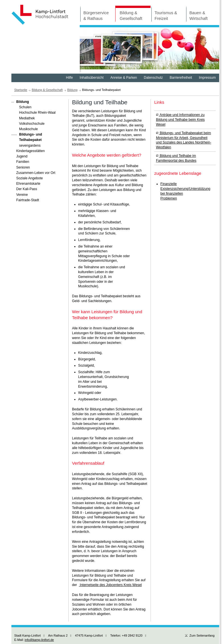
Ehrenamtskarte (26, 183)
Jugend (19, 156)
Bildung (72, 90)
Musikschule (25, 129)
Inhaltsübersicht (92, 78)
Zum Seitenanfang (200, 635)
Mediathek (23, 118)
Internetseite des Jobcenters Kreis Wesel (110, 585)
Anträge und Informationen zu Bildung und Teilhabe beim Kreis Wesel (180, 120)
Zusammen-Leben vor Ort (33, 173)
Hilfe (69, 78)
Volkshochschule (28, 123)
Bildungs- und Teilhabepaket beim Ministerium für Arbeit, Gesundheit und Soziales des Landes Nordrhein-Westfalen (184, 140)
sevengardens (26, 145)
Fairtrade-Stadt (25, 200)
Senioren (21, 167)
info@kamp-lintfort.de (39, 640)
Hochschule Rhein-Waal (33, 112)
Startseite (21, 90)
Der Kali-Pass (24, 189)
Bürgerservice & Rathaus (94, 13)
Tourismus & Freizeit (164, 13)
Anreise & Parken (124, 78)
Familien (20, 161)
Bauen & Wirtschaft (197, 13)
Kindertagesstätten (28, 151)
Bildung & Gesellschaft (129, 13)
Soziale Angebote (27, 178)
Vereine (20, 194)
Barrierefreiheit (181, 78)
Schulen (21, 107)
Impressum (207, 78)
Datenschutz (153, 78)
